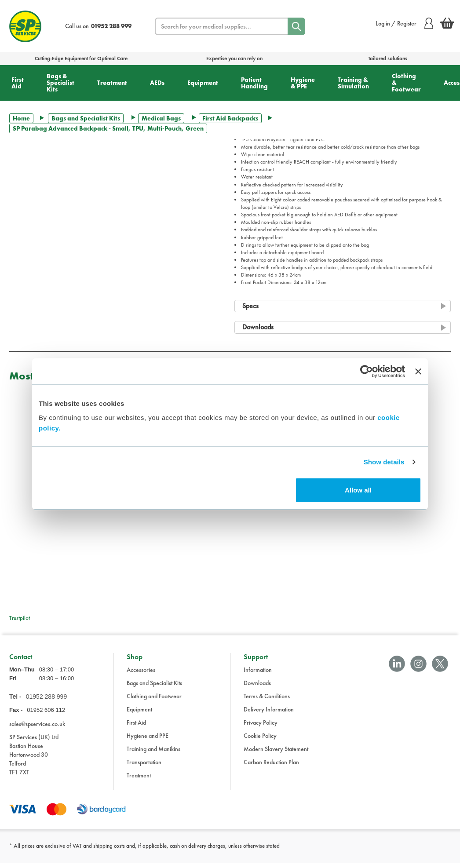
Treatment (112, 83)
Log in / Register (404, 23)
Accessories (141, 674)
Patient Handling (254, 83)
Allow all (358, 490)
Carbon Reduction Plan (271, 766)
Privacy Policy (261, 727)
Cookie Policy (260, 740)
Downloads (257, 687)
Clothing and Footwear (154, 700)
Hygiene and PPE (148, 740)
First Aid (18, 83)
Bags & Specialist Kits (60, 83)
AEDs (157, 83)
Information (258, 674)
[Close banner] (418, 372)
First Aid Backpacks (230, 118)
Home (21, 118)
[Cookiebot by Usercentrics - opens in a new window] (367, 372)
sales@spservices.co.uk (37, 728)
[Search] (296, 26)
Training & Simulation (353, 83)
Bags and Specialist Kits (86, 118)
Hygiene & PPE (303, 83)
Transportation (144, 766)
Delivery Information (269, 714)
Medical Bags (161, 118)
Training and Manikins (153, 753)
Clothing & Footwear (406, 83)
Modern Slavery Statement (276, 753)
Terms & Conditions (267, 700)
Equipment (203, 83)
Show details (384, 462)
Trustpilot (20, 618)
